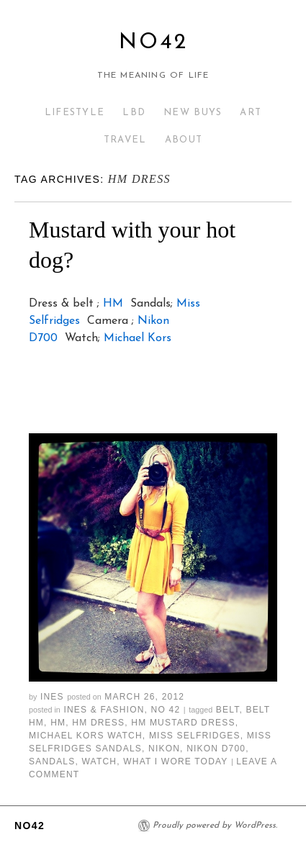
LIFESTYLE (75, 113)
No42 (153, 43)
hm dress (98, 723)
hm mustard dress (183, 723)
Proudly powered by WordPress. (215, 826)
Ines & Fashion (104, 710)
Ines (52, 697)
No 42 (166, 710)
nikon (164, 749)
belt (228, 710)
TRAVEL (125, 140)
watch (100, 761)
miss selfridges (195, 736)
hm (58, 723)
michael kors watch (86, 736)
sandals (52, 761)
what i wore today (175, 761)
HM (113, 304)
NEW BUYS (193, 113)
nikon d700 (216, 749)
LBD (134, 113)
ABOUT (184, 140)
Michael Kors (138, 338)
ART (251, 113)
